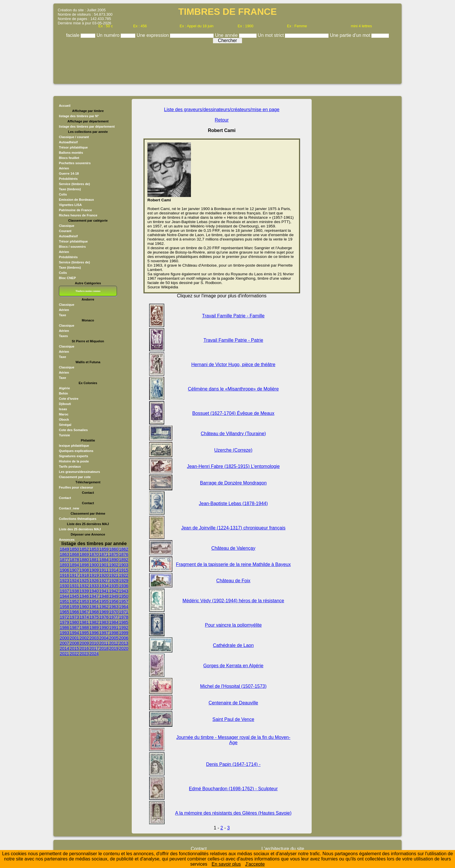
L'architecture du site (283, 849)
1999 (124, 633)
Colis (63, 194)
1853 (94, 549)
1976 (104, 617)
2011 (104, 643)
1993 (64, 633)
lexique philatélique (74, 446)
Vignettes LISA (70, 205)
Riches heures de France (78, 215)
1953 (84, 601)
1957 (124, 601)
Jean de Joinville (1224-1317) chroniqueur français (233, 528)
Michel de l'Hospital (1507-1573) (233, 686)
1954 (94, 601)
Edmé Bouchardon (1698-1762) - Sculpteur (233, 789)
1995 (84, 633)
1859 (104, 549)
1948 (104, 596)
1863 (64, 554)
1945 (74, 596)
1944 (64, 596)
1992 (124, 628)
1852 (84, 549)
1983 (104, 622)
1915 (124, 570)
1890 (114, 560)
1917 (74, 575)
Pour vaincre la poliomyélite (233, 625)
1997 (104, 633)
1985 (124, 622)
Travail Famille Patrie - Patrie (233, 340)
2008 (74, 643)
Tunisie (64, 435)
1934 (104, 586)
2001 (74, 638)
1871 (104, 554)
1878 (74, 560)
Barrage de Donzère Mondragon (233, 483)
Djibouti (65, 404)
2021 (64, 654)
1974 (84, 617)
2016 (84, 648)
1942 (114, 591)
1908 (84, 570)
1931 (74, 586)
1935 (114, 586)
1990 (104, 628)
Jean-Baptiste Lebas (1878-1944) (233, 503)
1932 (84, 586)
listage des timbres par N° (79, 116)
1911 (104, 570)
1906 (64, 570)
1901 (104, 565)
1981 (84, 622)
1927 (104, 581)
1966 (74, 612)
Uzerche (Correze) (233, 450)
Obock (64, 419)
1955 (104, 601)
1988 (84, 628)
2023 (84, 654)
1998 (114, 633)
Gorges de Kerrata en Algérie (233, 666)
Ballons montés (71, 153)
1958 (64, 607)
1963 (114, 607)
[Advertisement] (228, 62)
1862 (124, 549)
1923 (64, 581)
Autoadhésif (68, 142)
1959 (74, 607)
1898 (84, 565)
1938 (74, 591)
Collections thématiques (78, 519)
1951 (64, 601)
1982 (94, 622)
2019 (114, 648)
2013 (124, 643)
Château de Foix (233, 581)
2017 (94, 648)
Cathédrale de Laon (233, 645)
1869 (84, 554)
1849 (64, 549)
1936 (124, 586)
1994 (74, 633)
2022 (74, 654)
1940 (94, 591)
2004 (104, 638)
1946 (84, 596)
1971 (124, 612)
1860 (114, 549)
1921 (114, 575)
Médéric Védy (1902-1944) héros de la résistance (233, 601)
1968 (94, 612)
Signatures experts (74, 456)
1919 (94, 575)
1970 (114, 612)
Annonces (67, 540)
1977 (114, 617)
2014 (64, 648)
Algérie (64, 388)
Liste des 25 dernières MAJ (80, 529)
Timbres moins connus (88, 291)
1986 (64, 628)
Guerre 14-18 (69, 173)
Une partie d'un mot (351, 35)
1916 (64, 575)
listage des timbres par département (87, 126)
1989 (94, 628)
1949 (114, 596)
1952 (74, 601)
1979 (64, 622)
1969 (104, 612)
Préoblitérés (68, 179)
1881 (94, 560)
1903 (124, 565)
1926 (94, 581)
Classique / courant (74, 137)
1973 (74, 617)
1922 (124, 575)
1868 (74, 554)
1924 (74, 581)
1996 (94, 633)
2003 (94, 638)
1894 (74, 565)
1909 (94, 570)
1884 (104, 560)
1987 (74, 628)
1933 (94, 586)
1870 (94, 554)
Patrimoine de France (75, 210)
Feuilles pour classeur (76, 487)
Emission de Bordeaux (76, 200)
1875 (114, 554)
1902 (114, 565)
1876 (124, 554)
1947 (94, 596)
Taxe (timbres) (70, 189)
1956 (114, 601)
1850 (74, 549)
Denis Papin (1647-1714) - (233, 764)
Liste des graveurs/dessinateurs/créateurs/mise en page (222, 110)
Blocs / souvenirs (72, 247)
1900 (94, 565)
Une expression (154, 35)
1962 (104, 607)
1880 (84, 560)
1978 (124, 617)
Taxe (63, 315)
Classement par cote (75, 477)
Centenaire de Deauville (233, 703)
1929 (124, 581)
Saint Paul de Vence (233, 719)
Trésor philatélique (73, 147)
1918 (84, 575)
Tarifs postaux (70, 466)
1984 (114, 622)
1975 (94, 617)
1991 (114, 628)
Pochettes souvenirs (75, 163)
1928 (114, 581)
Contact (65, 498)
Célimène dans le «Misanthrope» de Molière (233, 389)
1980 (74, 622)
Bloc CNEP (67, 278)
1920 (104, 575)
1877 (64, 560)
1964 (124, 607)
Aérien (64, 168)
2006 (124, 638)
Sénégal (65, 425)
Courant (65, 231)
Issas (63, 409)
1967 (84, 612)
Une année (227, 35)
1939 (84, 591)
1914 (114, 570)
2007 (64, 643)
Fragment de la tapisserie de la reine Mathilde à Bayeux (233, 564)
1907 (74, 570)
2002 (84, 638)
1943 (124, 591)
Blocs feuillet (69, 158)
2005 (114, 638)
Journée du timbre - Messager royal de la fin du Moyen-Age (233, 740)
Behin (63, 393)
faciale (74, 35)
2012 (114, 643)
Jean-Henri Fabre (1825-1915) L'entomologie (233, 466)
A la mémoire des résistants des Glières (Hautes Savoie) (233, 813)
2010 (94, 643)
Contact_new (69, 508)
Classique (67, 226)
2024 (94, 654)
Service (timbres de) (74, 184)
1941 (104, 591)
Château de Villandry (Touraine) (233, 434)
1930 (64, 586)
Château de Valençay (233, 548)
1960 (84, 607)
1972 (64, 617)
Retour (222, 120)
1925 (84, 581)
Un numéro (109, 35)
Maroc (64, 414)
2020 (124, 648)
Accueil (65, 106)
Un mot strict (271, 35)
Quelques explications (76, 451)
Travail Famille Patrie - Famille (233, 316)
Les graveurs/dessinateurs (80, 472)
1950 (124, 596)
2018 (104, 648)
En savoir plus (226, 864)
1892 (124, 560)
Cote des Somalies (73, 430)
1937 (64, 591)
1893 (64, 565)
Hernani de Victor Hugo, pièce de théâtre (233, 365)
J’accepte (255, 864)
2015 (74, 648)
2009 (84, 643)
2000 (64, 638)
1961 (94, 607)
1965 (64, 612)
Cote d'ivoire (69, 399)
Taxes (63, 336)
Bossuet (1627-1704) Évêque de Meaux (233, 413)
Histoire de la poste (74, 461)
